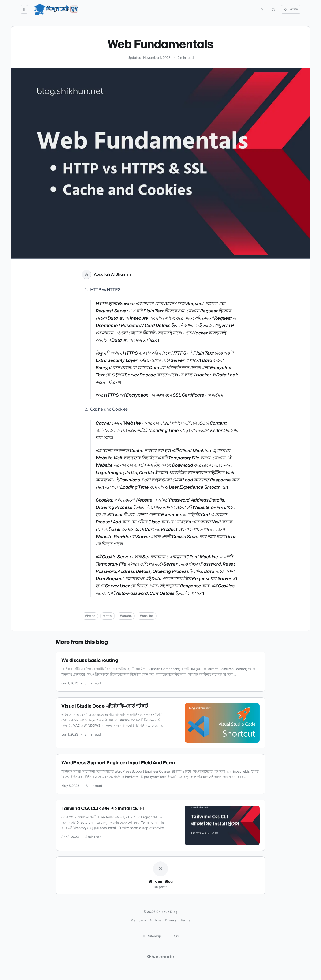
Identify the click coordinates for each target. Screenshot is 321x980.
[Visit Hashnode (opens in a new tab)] (160, 957)
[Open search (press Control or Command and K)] (262, 9)
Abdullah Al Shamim (112, 274)
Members (138, 920)
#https (90, 616)
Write (291, 9)
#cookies (147, 616)
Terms (186, 920)
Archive (155, 920)
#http (107, 616)
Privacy (171, 920)
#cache (126, 616)
